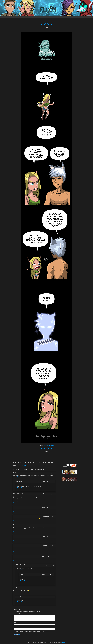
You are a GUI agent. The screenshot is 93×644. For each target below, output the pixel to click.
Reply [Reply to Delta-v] (53, 525)
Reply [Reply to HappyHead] (53, 482)
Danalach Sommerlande (49, 445)
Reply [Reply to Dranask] (53, 507)
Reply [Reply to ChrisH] (53, 588)
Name (15, 623)
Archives (39, 17)
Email (15, 627)
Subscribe (57, 17)
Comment (16, 614)
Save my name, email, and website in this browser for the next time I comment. (30, 632)
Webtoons (51, 17)
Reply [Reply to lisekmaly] (53, 556)
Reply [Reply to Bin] (53, 545)
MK (25, 466)
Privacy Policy (65, 643)
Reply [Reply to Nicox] (53, 473)
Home (35, 17)
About (44, 17)
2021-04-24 (20, 466)
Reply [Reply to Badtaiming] (53, 536)
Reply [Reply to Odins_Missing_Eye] (53, 494)
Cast (47, 17)
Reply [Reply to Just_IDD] (53, 597)
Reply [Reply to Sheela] (53, 516)
